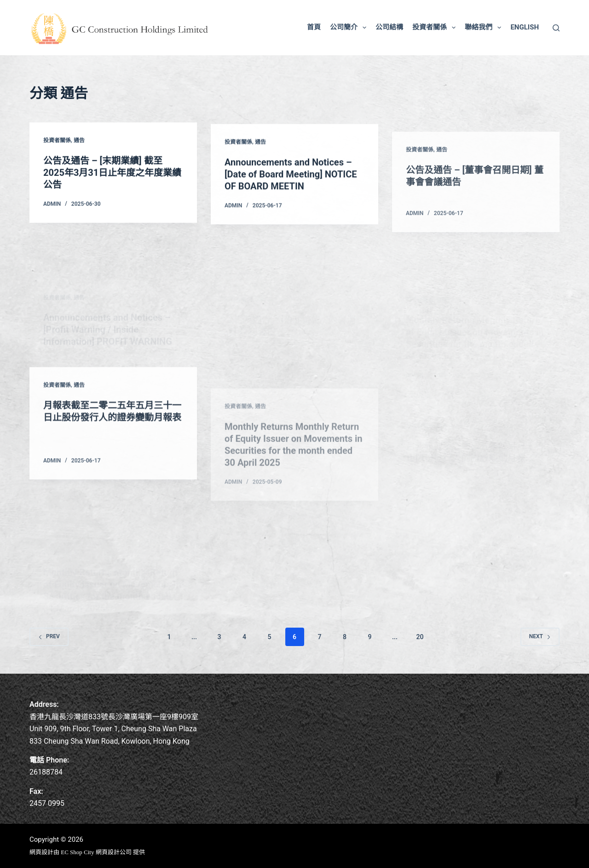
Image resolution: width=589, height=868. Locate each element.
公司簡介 (350, 28)
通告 (79, 141)
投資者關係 (436, 28)
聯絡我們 (485, 28)
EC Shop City (78, 852)
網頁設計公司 (114, 852)
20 (420, 637)
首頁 (314, 27)
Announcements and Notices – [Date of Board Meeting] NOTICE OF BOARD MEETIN (291, 177)
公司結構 (389, 27)
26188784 (46, 772)
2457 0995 (47, 803)
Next (540, 636)
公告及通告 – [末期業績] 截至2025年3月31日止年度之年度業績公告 (112, 173)
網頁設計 (41, 852)
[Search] (556, 28)
